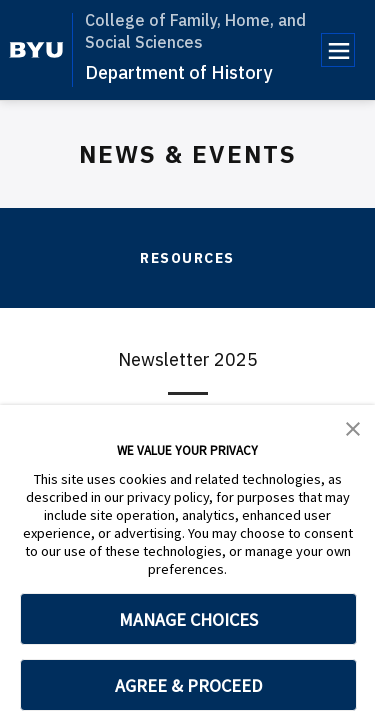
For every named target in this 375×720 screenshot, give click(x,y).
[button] (353, 427)
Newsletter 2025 (188, 359)
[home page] (36, 50)
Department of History (178, 72)
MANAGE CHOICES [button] (188, 619)
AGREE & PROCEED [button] (188, 685)
